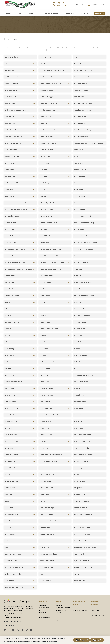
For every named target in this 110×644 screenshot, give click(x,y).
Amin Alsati (9, 428)
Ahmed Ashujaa (45, 243)
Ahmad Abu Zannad (12, 216)
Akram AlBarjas (45, 296)
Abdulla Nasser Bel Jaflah (83, 103)
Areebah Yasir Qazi (46, 488)
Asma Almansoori (81, 521)
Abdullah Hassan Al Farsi (83, 110)
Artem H (8, 501)
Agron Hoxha (79, 190)
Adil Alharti (43, 176)
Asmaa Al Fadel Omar (82, 528)
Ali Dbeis (43, 342)
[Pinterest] (23, 630)
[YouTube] (13, 630)
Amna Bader (9, 448)
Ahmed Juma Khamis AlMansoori (51, 256)
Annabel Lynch (79, 468)
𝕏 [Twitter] (18, 630)
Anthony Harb (79, 475)
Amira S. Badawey (46, 435)
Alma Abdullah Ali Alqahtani (84, 375)
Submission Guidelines (80, 610)
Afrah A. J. (43, 190)
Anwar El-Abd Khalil (12, 481)
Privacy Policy (95, 610)
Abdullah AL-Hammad (47, 123)
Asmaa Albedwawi (11, 534)
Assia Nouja (9, 541)
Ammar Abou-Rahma (82, 441)
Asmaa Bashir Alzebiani (48, 534)
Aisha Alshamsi (10, 276)
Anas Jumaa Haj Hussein (83, 461)
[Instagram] (5, 630)
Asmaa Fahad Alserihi (82, 534)
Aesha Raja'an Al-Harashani (15, 183)
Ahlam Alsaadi (79, 196)
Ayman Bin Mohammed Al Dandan (17, 567)
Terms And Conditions (97, 615)
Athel (7, 548)
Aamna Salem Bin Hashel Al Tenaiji (52, 70)
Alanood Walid (45, 322)
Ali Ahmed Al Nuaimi (81, 355)
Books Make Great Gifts (63, 608)
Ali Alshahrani (79, 342)
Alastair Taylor (79, 329)
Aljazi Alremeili (10, 375)
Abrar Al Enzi (79, 156)
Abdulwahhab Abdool (47, 150)
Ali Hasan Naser (10, 362)
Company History (44, 608)
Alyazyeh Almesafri (46, 388)
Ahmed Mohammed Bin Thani (15, 262)
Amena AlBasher (45, 422)
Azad (41, 574)
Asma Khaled (10, 521)
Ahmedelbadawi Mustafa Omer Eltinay (19, 269)
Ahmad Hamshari (46, 216)
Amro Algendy (10, 461)
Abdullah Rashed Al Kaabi (49, 137)
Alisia (76, 368)
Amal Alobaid (79, 395)
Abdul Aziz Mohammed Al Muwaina (52, 84)
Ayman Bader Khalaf (82, 561)
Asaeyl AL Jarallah (81, 508)
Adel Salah (43, 170)
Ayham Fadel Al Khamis (48, 561)
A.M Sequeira (9, 70)
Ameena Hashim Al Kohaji (49, 415)
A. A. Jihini (43, 64)
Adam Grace (9, 170)
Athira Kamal (44, 548)
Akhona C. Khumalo (12, 296)
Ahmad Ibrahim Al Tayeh (48, 223)
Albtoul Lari (78, 335)
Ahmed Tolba (10, 229)
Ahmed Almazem (11, 243)
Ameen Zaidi (9, 415)
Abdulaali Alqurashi (81, 84)
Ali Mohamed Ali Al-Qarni (48, 362)
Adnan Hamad (79, 176)
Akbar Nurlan (79, 289)
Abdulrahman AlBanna (13, 143)
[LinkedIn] (31, 630)
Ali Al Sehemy (9, 349)
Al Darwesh (78, 302)
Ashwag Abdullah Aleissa (83, 514)
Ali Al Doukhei (9, 355)
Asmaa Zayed (45, 528)
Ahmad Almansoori (46, 209)
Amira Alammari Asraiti (83, 435)
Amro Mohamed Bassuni (48, 461)
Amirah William (45, 441)
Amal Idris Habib (80, 402)
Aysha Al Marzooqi (46, 567)
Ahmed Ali (43, 229)
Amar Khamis (79, 408)
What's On (34, 13)
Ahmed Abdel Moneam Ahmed (16, 249)
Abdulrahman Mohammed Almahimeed (89, 143)
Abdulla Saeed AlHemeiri (48, 110)
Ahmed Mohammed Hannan (84, 256)
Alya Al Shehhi (44, 382)
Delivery (58, 613)
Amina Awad (44, 428)
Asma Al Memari (11, 528)
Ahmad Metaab (80, 203)
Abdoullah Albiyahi (11, 84)
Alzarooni (78, 388)
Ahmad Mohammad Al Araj (84, 223)
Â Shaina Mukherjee (12, 57)
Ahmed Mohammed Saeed (14, 236)
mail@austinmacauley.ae (64, 3)
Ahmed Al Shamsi (80, 236)
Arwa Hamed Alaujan (82, 501)
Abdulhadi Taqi (10, 97)
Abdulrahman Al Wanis (48, 143)
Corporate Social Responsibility (48, 620)
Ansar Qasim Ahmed (47, 475)
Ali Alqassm (44, 355)
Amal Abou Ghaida (46, 395)
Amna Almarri (44, 448)
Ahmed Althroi (45, 236)
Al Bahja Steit (44, 302)
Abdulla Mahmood (81, 97)
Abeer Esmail (79, 150)
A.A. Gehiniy (78, 64)
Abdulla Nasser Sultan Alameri (16, 110)
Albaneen (43, 335)
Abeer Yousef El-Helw (12, 156)
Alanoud (8, 329)
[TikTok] (27, 630)
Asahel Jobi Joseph (12, 514)
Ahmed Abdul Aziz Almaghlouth (85, 243)
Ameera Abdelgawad (82, 415)
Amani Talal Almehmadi (48, 408)
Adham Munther (80, 170)
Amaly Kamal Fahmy (12, 408)
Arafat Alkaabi (10, 488)
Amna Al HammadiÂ (82, 448)
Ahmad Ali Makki (11, 223)
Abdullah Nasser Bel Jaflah (14, 137)
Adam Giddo (44, 163)
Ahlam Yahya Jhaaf (47, 203)
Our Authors (60, 605)
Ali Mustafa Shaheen (82, 362)
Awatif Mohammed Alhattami (85, 548)
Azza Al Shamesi (45, 581)
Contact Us (84, 13)
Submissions (99, 13)
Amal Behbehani (11, 395)
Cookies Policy (95, 613)
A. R (75, 57)
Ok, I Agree (81, 640)
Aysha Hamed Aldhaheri (13, 574)
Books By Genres (61, 610)
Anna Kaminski (45, 468)
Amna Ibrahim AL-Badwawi (84, 455)
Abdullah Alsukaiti (81, 117)
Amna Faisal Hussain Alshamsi (51, 455)
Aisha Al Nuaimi (10, 282)
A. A (6, 64)
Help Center (94, 608)
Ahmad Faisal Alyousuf (82, 216)
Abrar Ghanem (45, 156)
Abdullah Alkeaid (80, 123)
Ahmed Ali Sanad (11, 256)
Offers (21, 13)
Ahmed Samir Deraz (81, 262)
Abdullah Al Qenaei (11, 123)
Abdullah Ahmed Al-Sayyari (49, 130)
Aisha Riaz (78, 276)
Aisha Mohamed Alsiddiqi (83, 282)
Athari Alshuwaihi (80, 541)
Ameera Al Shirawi (11, 422)
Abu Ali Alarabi (10, 163)
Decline (96, 640)
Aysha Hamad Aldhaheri (83, 567)
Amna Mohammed (11, 455)
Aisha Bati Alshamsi (47, 276)
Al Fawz (7, 309)
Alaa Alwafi (44, 315)
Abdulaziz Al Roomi (81, 90)
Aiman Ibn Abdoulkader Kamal (50, 269)
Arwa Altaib (9, 508)
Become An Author (52, 13)
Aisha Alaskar (79, 269)
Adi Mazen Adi (10, 176)
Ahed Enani (44, 196)
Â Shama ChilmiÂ (46, 57)
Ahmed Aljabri (79, 229)
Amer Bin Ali (78, 422)
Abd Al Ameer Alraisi (12, 77)
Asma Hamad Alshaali (48, 521)
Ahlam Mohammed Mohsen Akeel (17, 203)
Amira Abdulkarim (11, 435)
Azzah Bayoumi (80, 581)
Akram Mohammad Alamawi (85, 296)
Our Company (43, 605)
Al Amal (7, 302)
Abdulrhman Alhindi (12, 150)
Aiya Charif (44, 289)
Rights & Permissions (45, 618)
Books (9, 13)
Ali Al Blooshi (44, 349)
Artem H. (43, 501)
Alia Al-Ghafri (10, 368)
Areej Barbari (44, 494)
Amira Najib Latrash (12, 441)
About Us (70, 13)
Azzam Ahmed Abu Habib (14, 587)
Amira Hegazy (79, 428)
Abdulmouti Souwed (81, 137)
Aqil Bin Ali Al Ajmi (80, 481)
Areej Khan (78, 488)
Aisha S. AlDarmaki (11, 289)
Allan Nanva (44, 375)
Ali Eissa (77, 349)
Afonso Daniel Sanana (82, 183)
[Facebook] (9, 630)
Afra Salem (9, 190)
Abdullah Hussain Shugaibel (84, 130)
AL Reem (8, 315)
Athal (41, 541)
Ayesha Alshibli (80, 554)
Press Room (42, 613)
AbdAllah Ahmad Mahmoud (49, 77)
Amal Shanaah (45, 402)
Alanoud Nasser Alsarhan (49, 329)
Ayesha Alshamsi (11, 561)
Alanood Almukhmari (12, 322)
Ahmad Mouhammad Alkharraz (16, 209)
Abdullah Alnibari (11, 117)
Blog (40, 610)
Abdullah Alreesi (45, 117)
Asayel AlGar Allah (46, 514)
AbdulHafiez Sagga (46, 97)
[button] (88, 5)
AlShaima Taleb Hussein (13, 382)
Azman (77, 574)
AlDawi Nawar (10, 342)
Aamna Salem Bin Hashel (83, 70)
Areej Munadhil (79, 494)
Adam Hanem (79, 163)
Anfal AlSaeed (10, 468)
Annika (7, 475)
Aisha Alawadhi (45, 282)
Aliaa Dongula (45, 368)
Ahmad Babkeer (80, 209)
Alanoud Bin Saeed (81, 322)
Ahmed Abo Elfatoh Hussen (84, 249)
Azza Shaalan (10, 581)
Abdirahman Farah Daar (83, 77)
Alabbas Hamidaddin (82, 315)
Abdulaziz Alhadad (46, 90)
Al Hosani (43, 309)
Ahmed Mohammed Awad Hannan (52, 262)
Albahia (8, 335)
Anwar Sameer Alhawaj (48, 481)
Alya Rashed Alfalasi (82, 382)
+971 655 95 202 (60, 5)
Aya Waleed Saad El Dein (48, 554)
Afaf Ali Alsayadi (45, 183)
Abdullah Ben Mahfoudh (13, 130)
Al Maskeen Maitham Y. (82, 309)
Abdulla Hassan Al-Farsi (48, 103)
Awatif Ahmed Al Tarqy (13, 554)
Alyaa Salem (9, 388)
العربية (95, 4)
